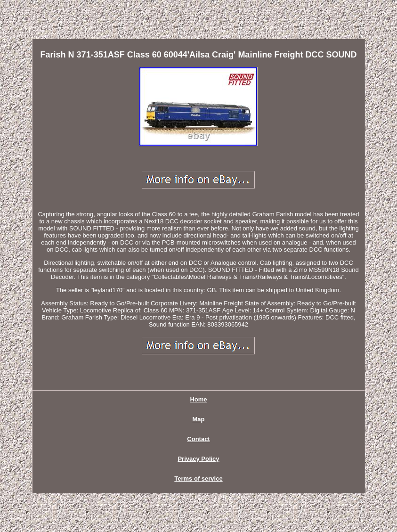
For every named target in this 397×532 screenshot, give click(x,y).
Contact (198, 439)
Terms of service (198, 479)
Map (198, 419)
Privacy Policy (198, 459)
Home (198, 399)
